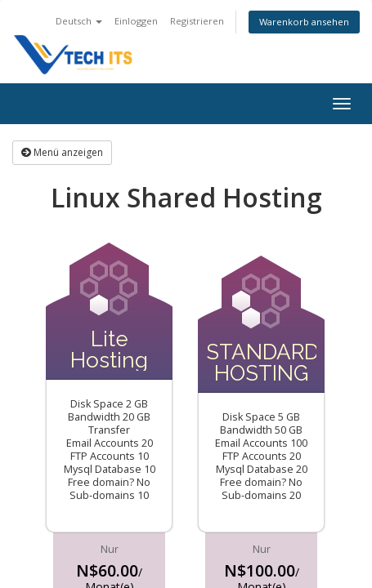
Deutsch (79, 21)
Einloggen (136, 21)
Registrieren (197, 21)
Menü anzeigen (62, 152)
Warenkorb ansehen (304, 22)
